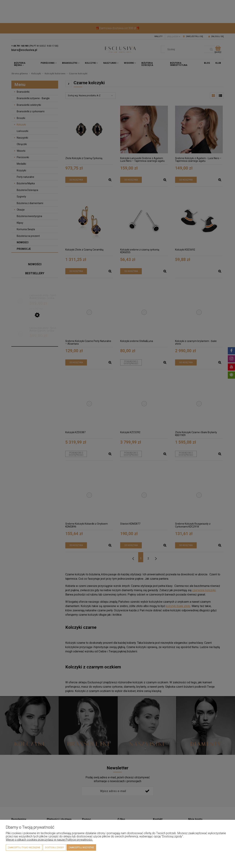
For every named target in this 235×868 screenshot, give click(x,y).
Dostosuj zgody (54, 847)
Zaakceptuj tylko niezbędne (24, 847)
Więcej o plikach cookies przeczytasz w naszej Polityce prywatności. (49, 840)
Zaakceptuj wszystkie (81, 847)
